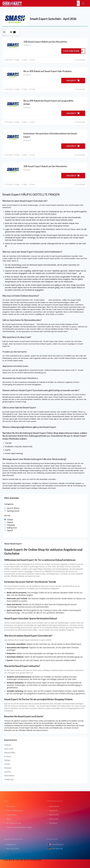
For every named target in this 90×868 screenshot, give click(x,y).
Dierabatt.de (56, 849)
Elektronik (53, 819)
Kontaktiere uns (14, 823)
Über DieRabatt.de (15, 810)
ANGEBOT (73, 80)
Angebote (53, 810)
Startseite (11, 806)
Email (32, 60)
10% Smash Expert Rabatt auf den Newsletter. (45, 42)
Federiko (8, 745)
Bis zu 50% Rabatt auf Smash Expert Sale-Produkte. (48, 71)
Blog (8, 819)
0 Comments (80, 60)
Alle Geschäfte (13, 849)
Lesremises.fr (56, 844)
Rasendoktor (9, 776)
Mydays (7, 760)
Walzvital (8, 768)
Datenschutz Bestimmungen (19, 827)
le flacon (8, 756)
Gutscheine (54, 806)
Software (53, 823)
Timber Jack (9, 779)
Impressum (11, 815)
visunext (8, 772)
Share (24, 60)
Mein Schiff (9, 749)
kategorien (11, 844)
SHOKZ (7, 764)
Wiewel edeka (10, 753)
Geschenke (54, 815)
